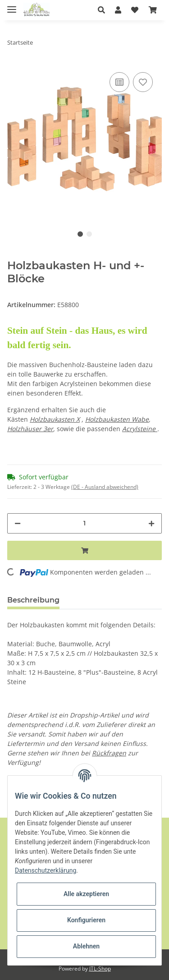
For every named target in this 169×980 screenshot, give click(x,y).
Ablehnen (86, 946)
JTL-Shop (100, 968)
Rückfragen (109, 753)
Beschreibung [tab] (33, 600)
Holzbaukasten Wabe (117, 419)
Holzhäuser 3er (30, 429)
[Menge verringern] (18, 523)
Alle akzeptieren (86, 894)
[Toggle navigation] (12, 6)
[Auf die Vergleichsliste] (119, 82)
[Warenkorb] (153, 10)
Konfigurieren (86, 920)
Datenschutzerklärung (46, 870)
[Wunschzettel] (135, 10)
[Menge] (84, 523)
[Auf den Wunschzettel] (143, 82)
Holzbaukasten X (55, 419)
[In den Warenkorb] (84, 550)
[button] (104, 10)
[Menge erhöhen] (151, 523)
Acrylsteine (140, 429)
